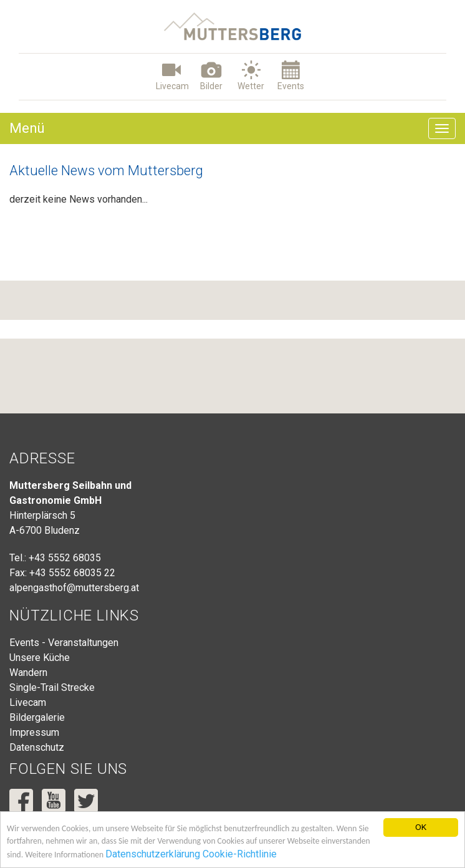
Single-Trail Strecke (52, 687)
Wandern (28, 673)
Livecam (28, 702)
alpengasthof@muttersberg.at (74, 588)
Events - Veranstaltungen (64, 643)
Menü (27, 128)
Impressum (34, 732)
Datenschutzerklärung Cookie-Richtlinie (192, 855)
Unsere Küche (40, 658)
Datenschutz (37, 747)
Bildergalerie (37, 717)
